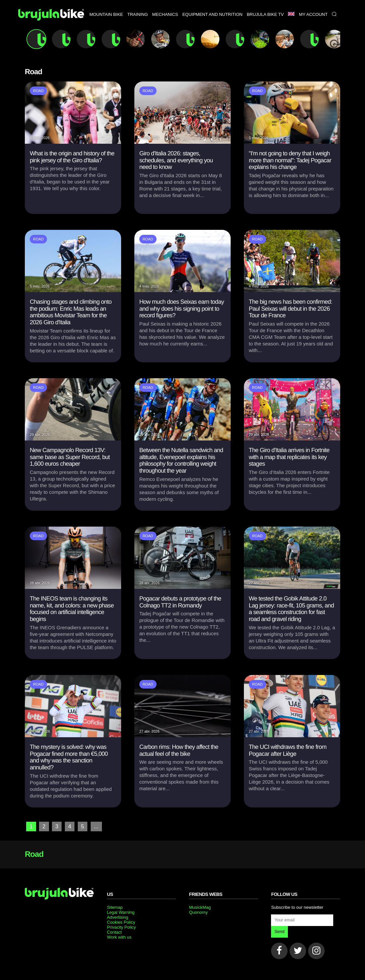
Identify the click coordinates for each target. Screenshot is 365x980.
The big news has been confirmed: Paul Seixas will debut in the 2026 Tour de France (291, 309)
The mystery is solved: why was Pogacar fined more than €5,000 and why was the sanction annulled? (69, 757)
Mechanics (165, 31)
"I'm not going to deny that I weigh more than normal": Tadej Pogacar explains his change (290, 160)
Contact (114, 932)
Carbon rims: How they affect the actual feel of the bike (179, 750)
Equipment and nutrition (212, 31)
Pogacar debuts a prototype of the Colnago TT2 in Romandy (180, 602)
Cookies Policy (121, 922)
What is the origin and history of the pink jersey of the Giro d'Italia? (72, 157)
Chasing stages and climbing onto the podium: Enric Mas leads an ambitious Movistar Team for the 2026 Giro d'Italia (71, 312)
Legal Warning (121, 912)
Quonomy (198, 912)
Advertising (117, 917)
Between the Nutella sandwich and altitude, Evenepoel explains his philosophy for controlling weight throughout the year (181, 460)
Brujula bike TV (265, 31)
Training (138, 31)
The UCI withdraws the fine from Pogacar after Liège (288, 750)
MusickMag (200, 907)
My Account (313, 31)
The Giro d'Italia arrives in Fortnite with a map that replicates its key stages (289, 457)
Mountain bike (106, 31)
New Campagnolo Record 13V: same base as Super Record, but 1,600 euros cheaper (70, 457)
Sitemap (115, 907)
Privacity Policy (121, 927)
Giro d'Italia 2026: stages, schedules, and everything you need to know (176, 160)
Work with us (119, 937)
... (95, 826)
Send (279, 931)
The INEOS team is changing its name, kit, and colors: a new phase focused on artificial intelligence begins (72, 609)
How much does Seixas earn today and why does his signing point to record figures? (182, 309)
